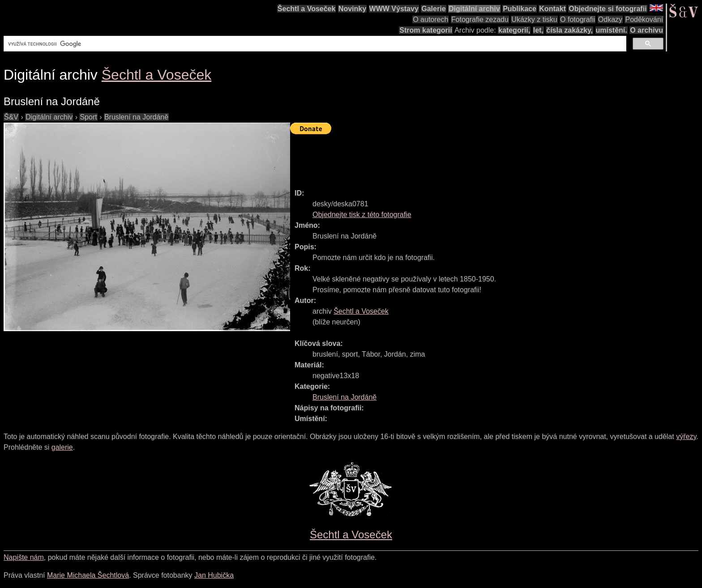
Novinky (352, 9)
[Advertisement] (453, 158)
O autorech (430, 19)
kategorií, (514, 30)
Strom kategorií (426, 30)
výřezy (686, 437)
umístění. (612, 30)
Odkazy (610, 19)
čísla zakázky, (569, 30)
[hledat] (314, 44)
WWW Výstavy (394, 9)
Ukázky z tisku (534, 19)
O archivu (646, 30)
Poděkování (644, 19)
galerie (62, 447)
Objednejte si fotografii (608, 9)
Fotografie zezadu (480, 19)
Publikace (520, 9)
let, (538, 30)
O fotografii (578, 19)
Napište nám (24, 557)
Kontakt (552, 9)
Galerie (433, 9)
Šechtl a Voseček (307, 9)
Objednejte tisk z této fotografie (362, 215)
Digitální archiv (474, 9)
